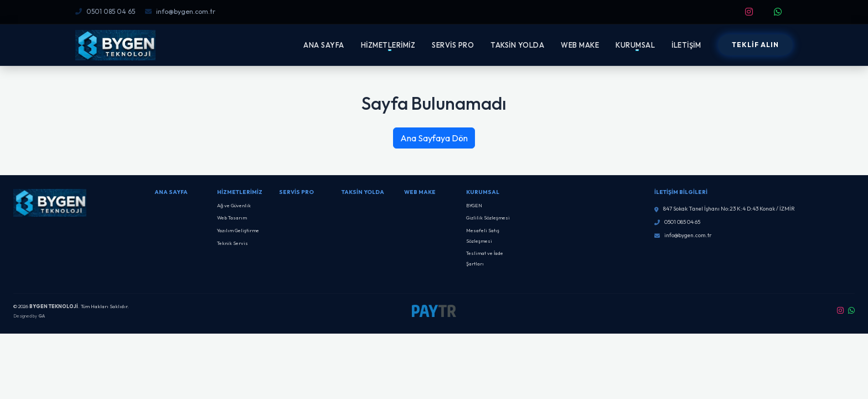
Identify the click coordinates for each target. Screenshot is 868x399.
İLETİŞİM (686, 45)
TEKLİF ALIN (755, 45)
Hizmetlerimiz (240, 192)
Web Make (420, 192)
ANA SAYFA (324, 45)
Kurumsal (483, 192)
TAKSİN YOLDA (517, 45)
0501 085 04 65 (105, 11)
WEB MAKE (580, 45)
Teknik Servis (232, 243)
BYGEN (474, 205)
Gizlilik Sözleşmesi (488, 218)
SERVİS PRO (453, 45)
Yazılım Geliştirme (238, 230)
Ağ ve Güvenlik (234, 205)
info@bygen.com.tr (180, 11)
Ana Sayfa (171, 192)
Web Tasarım (232, 218)
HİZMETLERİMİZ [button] (388, 45)
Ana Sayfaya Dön (434, 138)
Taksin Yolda (363, 192)
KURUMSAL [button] (635, 45)
